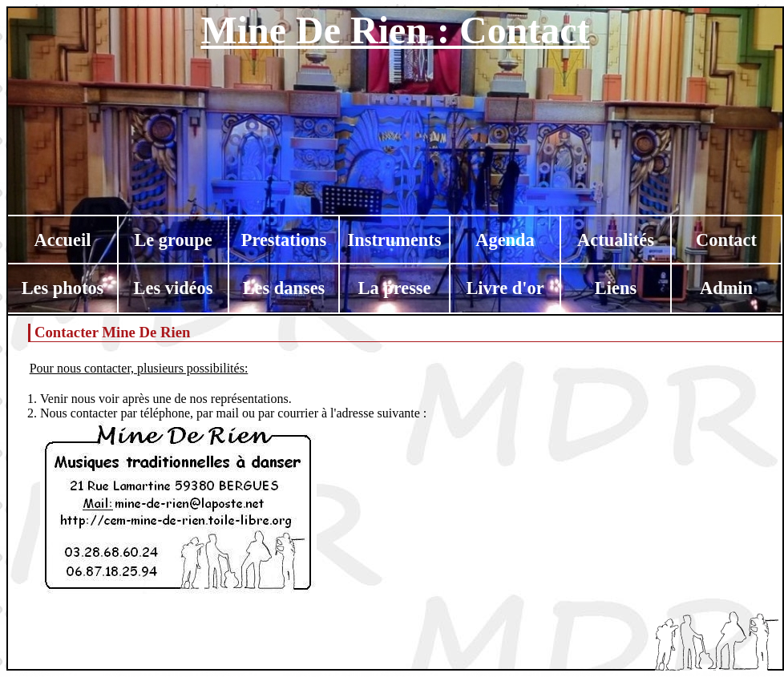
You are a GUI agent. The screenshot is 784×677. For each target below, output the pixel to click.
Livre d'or (505, 288)
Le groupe (173, 240)
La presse (394, 288)
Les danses (284, 288)
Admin (726, 288)
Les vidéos (174, 288)
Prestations (284, 240)
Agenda (505, 240)
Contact (726, 240)
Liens (616, 288)
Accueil (63, 240)
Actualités (616, 240)
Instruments (395, 240)
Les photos (63, 288)
